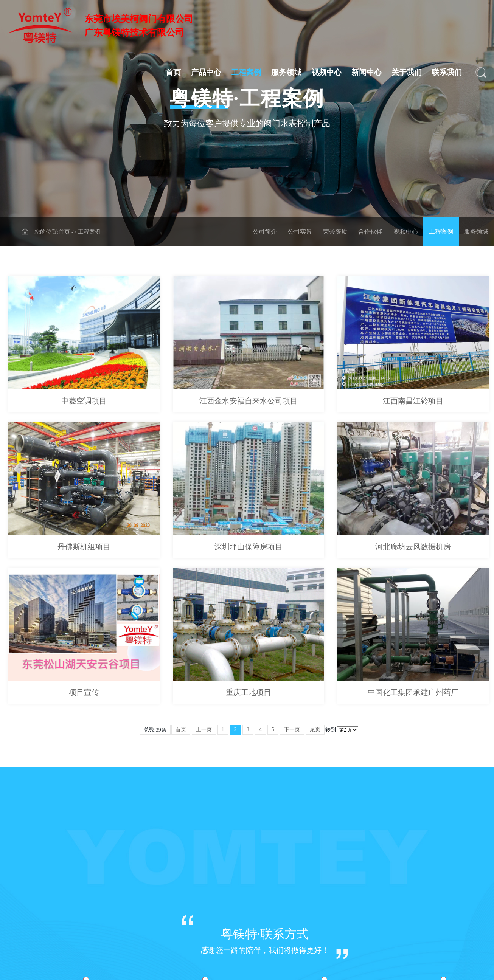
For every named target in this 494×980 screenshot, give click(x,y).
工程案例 (246, 72)
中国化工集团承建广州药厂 (413, 692)
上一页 (204, 730)
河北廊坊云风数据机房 (413, 547)
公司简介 (265, 232)
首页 (173, 72)
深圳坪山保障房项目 (249, 547)
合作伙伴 (370, 232)
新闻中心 (367, 72)
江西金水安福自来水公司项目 (249, 401)
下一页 (292, 730)
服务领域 (286, 72)
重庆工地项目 (249, 692)
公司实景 (300, 232)
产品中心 (206, 72)
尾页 (315, 730)
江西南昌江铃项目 (413, 401)
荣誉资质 (335, 232)
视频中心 (326, 72)
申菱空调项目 (84, 401)
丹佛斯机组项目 (84, 547)
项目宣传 (84, 692)
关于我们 (407, 72)
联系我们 (447, 72)
